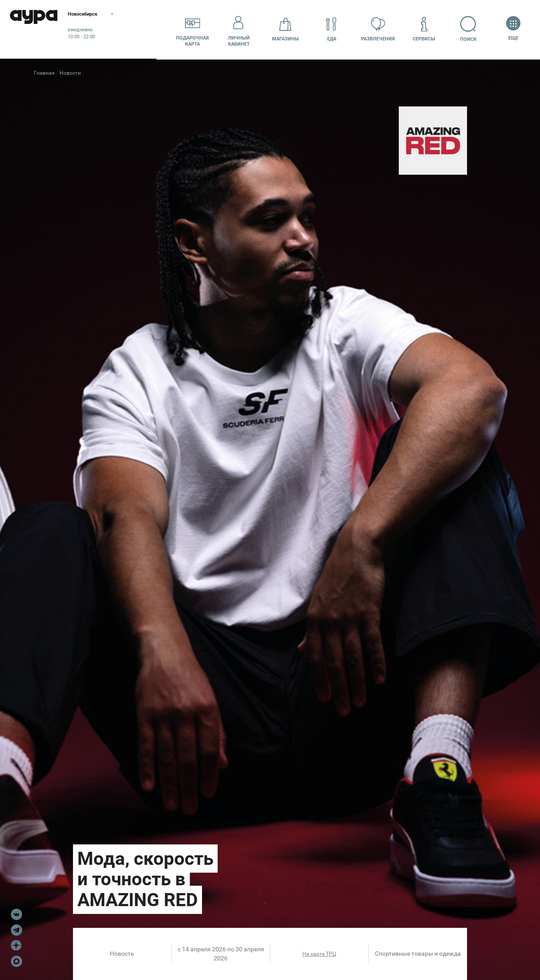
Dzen (17, 946)
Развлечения (378, 29)
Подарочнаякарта (192, 29)
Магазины (285, 29)
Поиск (471, 29)
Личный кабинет (239, 29)
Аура (43, 29)
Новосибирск (106, 15)
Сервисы (424, 29)
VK (17, 914)
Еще (513, 29)
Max (17, 961)
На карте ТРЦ (319, 954)
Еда (331, 29)
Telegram (17, 930)
